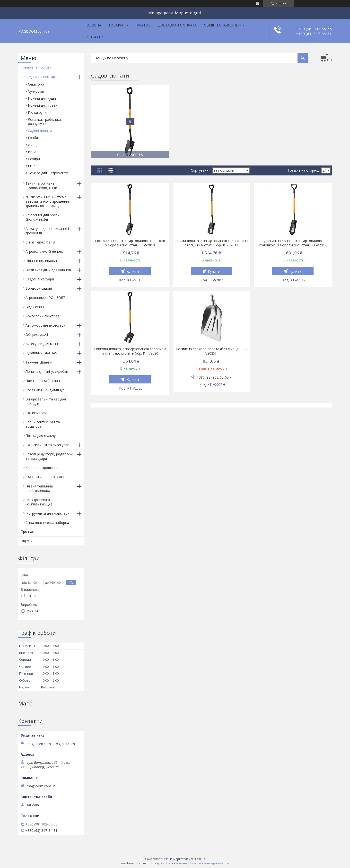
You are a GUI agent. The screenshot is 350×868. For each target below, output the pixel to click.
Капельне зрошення (42, 468)
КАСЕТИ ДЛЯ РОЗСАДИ (45, 477)
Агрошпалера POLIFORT (45, 298)
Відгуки (27, 541)
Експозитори (36, 413)
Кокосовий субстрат (43, 316)
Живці (33, 145)
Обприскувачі (37, 334)
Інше (32, 166)
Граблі (33, 138)
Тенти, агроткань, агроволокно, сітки (41, 186)
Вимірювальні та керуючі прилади (46, 401)
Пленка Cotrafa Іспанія (44, 381)
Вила (32, 152)
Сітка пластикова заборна (47, 523)
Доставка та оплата (177, 25)
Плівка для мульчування (45, 436)
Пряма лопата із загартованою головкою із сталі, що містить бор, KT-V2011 (211, 243)
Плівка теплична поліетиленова (39, 488)
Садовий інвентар (40, 77)
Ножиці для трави (43, 105)
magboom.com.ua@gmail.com (51, 744)
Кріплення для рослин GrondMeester (44, 217)
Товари (116, 25)
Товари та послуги (36, 67)
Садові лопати (40, 131)
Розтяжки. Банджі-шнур (45, 390)
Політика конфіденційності (210, 863)
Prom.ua (199, 859)
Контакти (94, 37)
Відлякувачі (35, 307)
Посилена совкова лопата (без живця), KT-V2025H (211, 351)
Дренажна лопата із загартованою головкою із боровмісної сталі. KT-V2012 (293, 243)
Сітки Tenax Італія (40, 242)
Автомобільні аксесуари (45, 325)
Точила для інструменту (48, 173)
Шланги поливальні (42, 261)
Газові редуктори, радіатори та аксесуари (49, 456)
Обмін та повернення (224, 25)
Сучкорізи (36, 91)
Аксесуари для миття (43, 344)
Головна (93, 25)
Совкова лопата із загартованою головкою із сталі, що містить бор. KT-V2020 (130, 351)
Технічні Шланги (39, 362)
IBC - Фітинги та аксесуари (47, 445)
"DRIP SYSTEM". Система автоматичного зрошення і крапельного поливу (48, 201)
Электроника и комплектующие (39, 502)
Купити (133, 271)
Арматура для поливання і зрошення (47, 231)
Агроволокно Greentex (44, 251)
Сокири (34, 159)
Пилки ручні (38, 112)
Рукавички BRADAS (41, 353)
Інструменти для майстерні (48, 513)
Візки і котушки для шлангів (48, 270)
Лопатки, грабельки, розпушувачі (45, 122)
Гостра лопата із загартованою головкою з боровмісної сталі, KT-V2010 (130, 243)
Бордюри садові (39, 288)
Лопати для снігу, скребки (47, 371)
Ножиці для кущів (42, 98)
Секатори (36, 84)
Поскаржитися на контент (168, 863)
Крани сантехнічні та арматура (43, 424)
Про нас (143, 25)
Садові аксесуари (40, 279)
